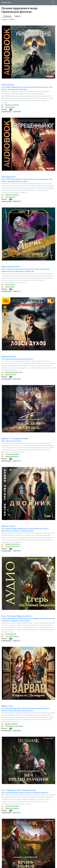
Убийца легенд (8, 85)
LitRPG (8, 87)
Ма (33, 271)
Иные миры (23, 89)
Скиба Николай (10, 634)
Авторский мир (11, 708)
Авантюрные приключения (24, 269)
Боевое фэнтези (17, 87)
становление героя (27, 531)
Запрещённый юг (9, 177)
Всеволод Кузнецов (12, 456)
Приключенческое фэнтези (11, 711)
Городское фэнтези (8, 271)
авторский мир (11, 529)
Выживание (35, 619)
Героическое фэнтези (31, 87)
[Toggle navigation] (53, 3)
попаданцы (16, 531)
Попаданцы (5, 621)
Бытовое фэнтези (24, 619)
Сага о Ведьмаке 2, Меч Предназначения (19, 790)
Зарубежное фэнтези (41, 793)
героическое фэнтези (25, 359)
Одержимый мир (8, 357)
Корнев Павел (10, 285)
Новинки (17, 16)
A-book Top (6, 3)
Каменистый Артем (12, 105)
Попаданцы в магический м (20, 621)
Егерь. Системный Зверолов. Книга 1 (17, 616)
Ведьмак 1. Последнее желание (15, 439)
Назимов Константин (13, 544)
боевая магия (22, 529)
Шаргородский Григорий (14, 372)
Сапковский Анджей (12, 454)
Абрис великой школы (11, 267)
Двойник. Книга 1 (9, 526)
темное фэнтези (13, 89)
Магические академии (23, 271)
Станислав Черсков (12, 636)
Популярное (7, 16)
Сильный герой (26, 711)
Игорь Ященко (10, 107)
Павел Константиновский (14, 726)
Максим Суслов (11, 375)
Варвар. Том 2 (7, 706)
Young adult (10, 269)
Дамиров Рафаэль (12, 724)
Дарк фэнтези (44, 87)
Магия (47, 708)
